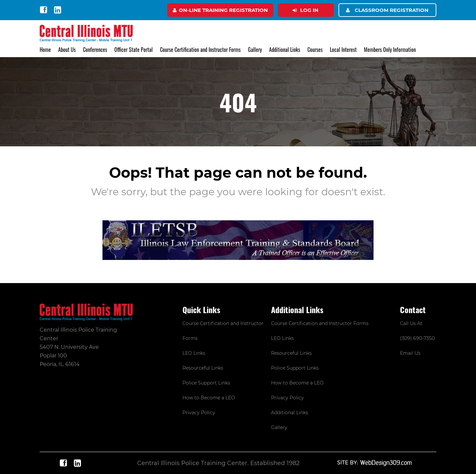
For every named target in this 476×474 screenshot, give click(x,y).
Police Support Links (206, 383)
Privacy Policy (199, 413)
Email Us (410, 353)
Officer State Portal (134, 50)
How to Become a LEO (209, 398)
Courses (315, 50)
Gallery (255, 50)
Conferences (95, 50)
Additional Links (285, 50)
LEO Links (194, 353)
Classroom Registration (392, 10)
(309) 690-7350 (417, 338)
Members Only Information (390, 50)
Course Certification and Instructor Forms (200, 50)
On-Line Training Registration (223, 10)
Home (45, 50)
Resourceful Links (203, 368)
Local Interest (343, 50)
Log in (309, 10)
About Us (67, 50)
